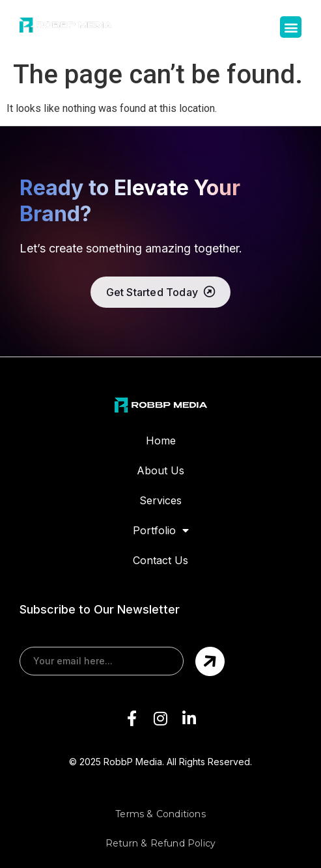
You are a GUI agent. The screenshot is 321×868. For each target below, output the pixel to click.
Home (161, 441)
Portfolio (161, 530)
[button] (291, 27)
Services (160, 500)
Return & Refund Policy (160, 843)
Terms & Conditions (160, 814)
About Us (160, 470)
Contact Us (160, 560)
